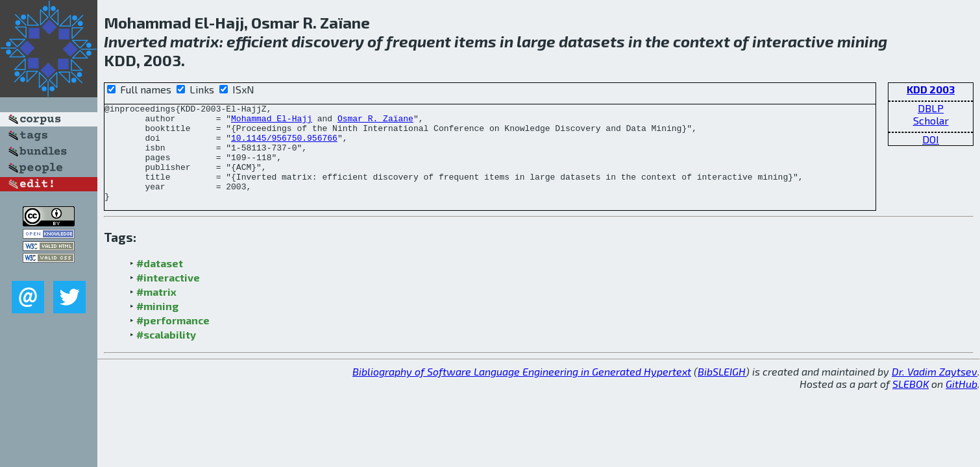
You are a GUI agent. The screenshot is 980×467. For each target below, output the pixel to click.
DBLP (931, 108)
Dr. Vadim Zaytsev (935, 391)
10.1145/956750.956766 (284, 145)
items (475, 41)
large (536, 41)
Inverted (135, 41)
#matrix (156, 311)
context (702, 41)
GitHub (962, 403)
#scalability (166, 354)
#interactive (168, 297)
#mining (157, 325)
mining (862, 41)
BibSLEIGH (722, 391)
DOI (931, 139)
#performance (173, 340)
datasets (592, 41)
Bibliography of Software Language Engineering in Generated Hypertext (522, 391)
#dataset (160, 282)
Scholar (931, 120)
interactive (793, 41)
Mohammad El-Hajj (272, 122)
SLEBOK (911, 403)
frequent (419, 41)
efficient (257, 41)
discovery (328, 41)
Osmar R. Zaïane (375, 122)
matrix (195, 41)
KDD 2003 (931, 89)
